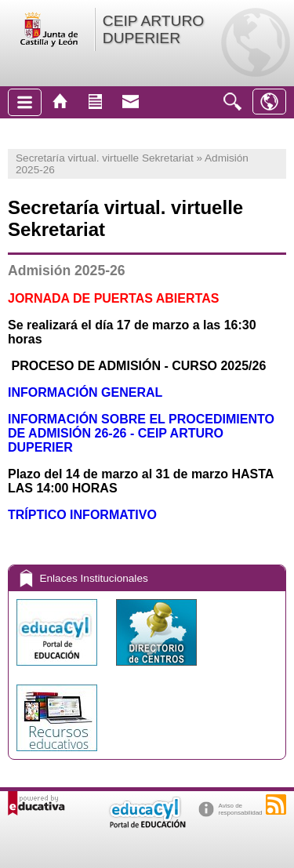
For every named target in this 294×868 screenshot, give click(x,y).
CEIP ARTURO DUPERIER (153, 29)
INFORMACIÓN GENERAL (85, 392)
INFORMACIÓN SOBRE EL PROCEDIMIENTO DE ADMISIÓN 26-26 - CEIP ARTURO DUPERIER (141, 433)
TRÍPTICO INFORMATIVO (82, 515)
